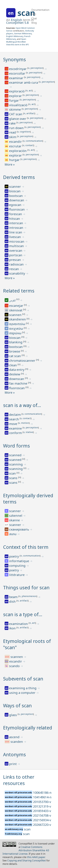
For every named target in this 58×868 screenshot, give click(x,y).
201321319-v (42, 806)
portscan (16, 255)
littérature (17, 575)
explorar (16, 96)
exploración (18, 151)
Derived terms (19, 177)
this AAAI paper (36, 857)
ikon (13, 628)
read (13, 132)
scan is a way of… (22, 405)
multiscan (17, 246)
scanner (15, 187)
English (17, 20)
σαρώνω (16, 333)
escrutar (16, 146)
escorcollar (18, 73)
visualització (19, 105)
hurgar (15, 160)
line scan (16, 232)
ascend (15, 737)
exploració (17, 91)
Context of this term (26, 547)
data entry (17, 370)
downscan (17, 200)
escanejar (17, 306)
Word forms (16, 446)
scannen (16, 315)
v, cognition (24, 132)
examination (19, 624)
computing (18, 566)
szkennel (16, 516)
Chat (34, 18)
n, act (29, 90)
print (13, 764)
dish (13, 602)
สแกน (13, 534)
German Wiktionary (23, 33)
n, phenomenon (28, 596)
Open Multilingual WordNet (16, 40)
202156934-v (42, 820)
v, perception (35, 68)
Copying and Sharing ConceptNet (27, 860)
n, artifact (29, 113)
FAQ (34, 14)
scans (14, 478)
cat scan (15, 356)
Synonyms (14, 59)
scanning (16, 464)
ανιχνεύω (16, 328)
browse (15, 351)
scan (26, 13)
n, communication (30, 556)
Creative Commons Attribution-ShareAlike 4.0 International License (26, 850)
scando (15, 666)
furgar (14, 100)
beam (14, 597)
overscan (16, 251)
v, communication (33, 141)
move (14, 424)
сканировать (19, 529)
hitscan (15, 219)
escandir (16, 142)
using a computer (23, 693)
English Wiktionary (15, 36)
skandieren (18, 319)
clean (13, 365)
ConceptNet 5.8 (17, 23)
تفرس (13, 301)
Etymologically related (28, 728)
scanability (17, 273)
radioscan (17, 264)
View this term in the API (17, 45)
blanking (16, 342)
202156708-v (42, 815)
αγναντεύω (18, 324)
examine (16, 428)
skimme (15, 109)
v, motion (24, 423)
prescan (15, 260)
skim (13, 137)
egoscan (16, 205)
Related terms (19, 291)
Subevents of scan (23, 679)
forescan (16, 214)
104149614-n (42, 797)
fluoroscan (17, 209)
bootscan (16, 196)
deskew (15, 374)
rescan (14, 269)
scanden (17, 742)
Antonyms (14, 755)
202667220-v (42, 825)
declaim (15, 415)
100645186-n (42, 793)
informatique (19, 561)
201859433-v (42, 811)
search (14, 419)
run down (17, 128)
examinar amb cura (24, 82)
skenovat (16, 310)
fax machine (19, 383)
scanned (16, 455)
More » (10, 164)
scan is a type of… (23, 614)
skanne (15, 520)
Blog (34, 23)
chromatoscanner (23, 361)
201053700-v (42, 802)
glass (13, 715)
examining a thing (23, 688)
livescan (15, 237)
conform (16, 433)
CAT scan (16, 114)
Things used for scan (26, 588)
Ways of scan (17, 706)
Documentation (40, 10)
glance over (18, 119)
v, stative (28, 432)
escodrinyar (18, 69)
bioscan (15, 191)
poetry (14, 556)
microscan (17, 241)
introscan (17, 228)
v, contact (28, 145)
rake (13, 123)
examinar (17, 78)
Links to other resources (19, 780)
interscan (16, 223)
